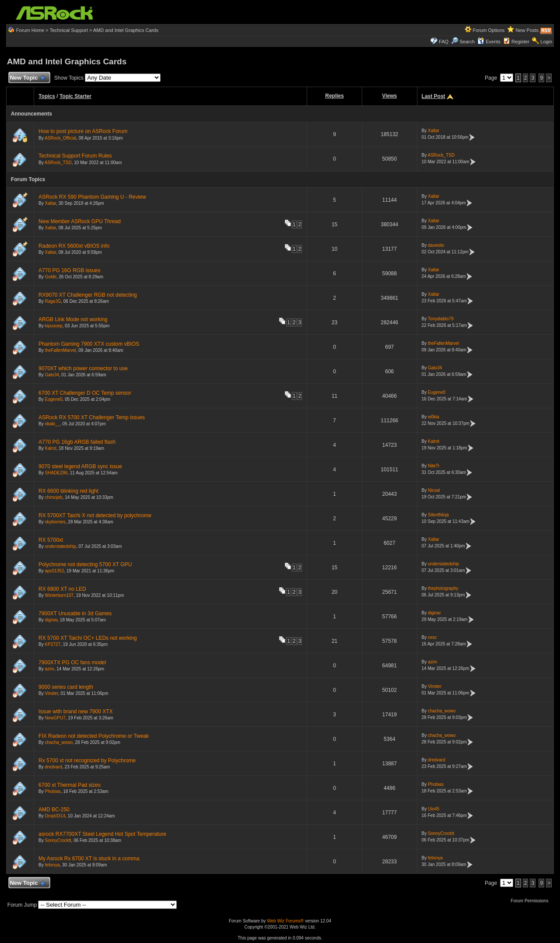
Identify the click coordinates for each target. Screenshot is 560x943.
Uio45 (434, 809)
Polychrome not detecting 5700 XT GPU (85, 564)
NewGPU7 (55, 718)
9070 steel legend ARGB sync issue (80, 466)
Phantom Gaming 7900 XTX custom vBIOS (89, 344)
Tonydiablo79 (441, 319)
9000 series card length (66, 687)
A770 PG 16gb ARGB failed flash (77, 442)
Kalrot (51, 448)
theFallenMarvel (61, 350)
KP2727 (53, 644)
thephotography (443, 588)
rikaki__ (52, 424)
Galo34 (52, 375)
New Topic (27, 78)
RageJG (53, 301)
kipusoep (54, 326)
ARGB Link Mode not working (73, 319)
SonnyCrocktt (58, 840)
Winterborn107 (59, 595)
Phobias (53, 791)
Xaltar (434, 131)
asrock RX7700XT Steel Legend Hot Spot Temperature (102, 834)
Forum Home (30, 30)
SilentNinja (438, 515)
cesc (432, 637)
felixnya (52, 865)
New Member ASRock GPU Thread (80, 221)
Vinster (52, 693)
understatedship (61, 546)
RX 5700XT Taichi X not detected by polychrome (95, 515)
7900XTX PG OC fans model (72, 663)
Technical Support (68, 30)
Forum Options (489, 30)
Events (489, 42)
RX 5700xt (51, 540)
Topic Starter (75, 96)
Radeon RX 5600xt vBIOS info (74, 246)
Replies (334, 96)
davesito (436, 245)
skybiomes (55, 522)
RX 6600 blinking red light (68, 491)
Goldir (51, 277)
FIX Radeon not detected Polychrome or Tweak (94, 736)
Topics (47, 96)
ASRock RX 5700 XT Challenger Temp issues (92, 417)
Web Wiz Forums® (285, 921)
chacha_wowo (442, 711)
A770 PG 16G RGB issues (69, 270)
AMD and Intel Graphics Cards (126, 30)
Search (467, 42)
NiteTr (434, 466)
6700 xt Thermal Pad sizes (70, 785)
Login (546, 42)
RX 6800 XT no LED (62, 589)
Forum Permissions (532, 901)
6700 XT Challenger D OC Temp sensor (85, 393)
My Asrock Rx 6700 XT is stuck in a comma (89, 859)
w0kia (434, 417)
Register (520, 42)
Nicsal (434, 490)
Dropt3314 (55, 816)
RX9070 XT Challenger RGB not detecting (88, 295)
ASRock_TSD (58, 163)
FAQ (444, 42)
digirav (51, 620)
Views (389, 96)
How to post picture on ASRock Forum (83, 131)
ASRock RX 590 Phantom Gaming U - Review (92, 197)
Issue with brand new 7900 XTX (75, 712)
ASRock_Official (60, 138)
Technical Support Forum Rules (75, 156)
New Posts (527, 30)
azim (50, 669)
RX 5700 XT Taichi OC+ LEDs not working (88, 638)
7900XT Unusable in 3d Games (75, 613)
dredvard (54, 767)
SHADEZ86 (56, 473)
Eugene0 (54, 399)
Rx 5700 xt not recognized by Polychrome (87, 761)
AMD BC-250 (54, 810)
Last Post (434, 96)
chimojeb (54, 497)
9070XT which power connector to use (83, 368)
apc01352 (55, 571)
